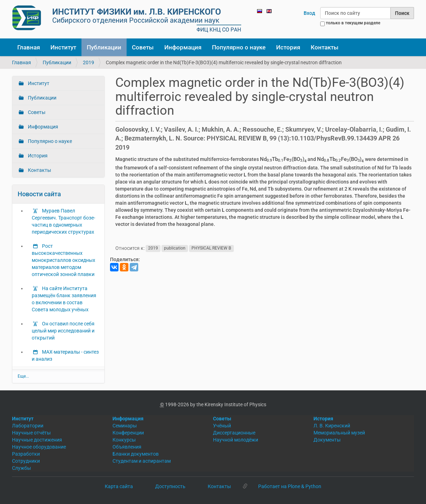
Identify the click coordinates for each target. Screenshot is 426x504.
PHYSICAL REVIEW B (211, 248)
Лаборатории (28, 426)
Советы (143, 47)
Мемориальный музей (339, 433)
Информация (183, 47)
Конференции (128, 433)
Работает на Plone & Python (290, 486)
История (288, 47)
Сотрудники (26, 461)
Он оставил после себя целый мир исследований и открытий (63, 331)
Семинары (125, 426)
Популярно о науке (239, 47)
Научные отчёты (31, 433)
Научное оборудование (39, 447)
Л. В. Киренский (332, 426)
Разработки (26, 454)
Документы (327, 440)
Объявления (127, 447)
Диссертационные (234, 433)
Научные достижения (37, 440)
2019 (89, 62)
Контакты (325, 47)
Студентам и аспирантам (142, 461)
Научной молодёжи (236, 440)
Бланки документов (136, 454)
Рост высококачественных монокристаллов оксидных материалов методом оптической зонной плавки (63, 260)
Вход (309, 13)
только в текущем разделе (353, 23)
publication (175, 248)
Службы (22, 468)
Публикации (104, 47)
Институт (63, 47)
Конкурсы (124, 440)
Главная (29, 47)
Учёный (222, 426)
